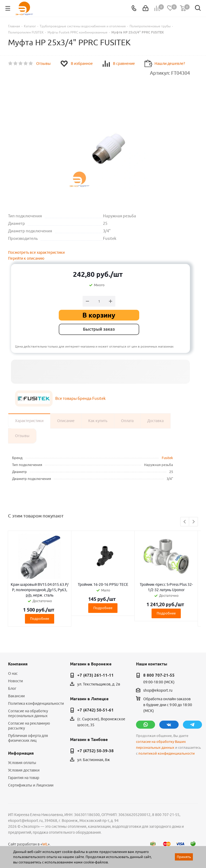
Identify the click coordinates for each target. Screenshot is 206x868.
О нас (13, 673)
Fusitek (167, 458)
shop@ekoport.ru (158, 690)
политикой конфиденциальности (167, 753)
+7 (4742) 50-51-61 (95, 710)
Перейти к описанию (26, 258)
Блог (12, 688)
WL (45, 844)
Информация (21, 753)
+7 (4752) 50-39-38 (95, 751)
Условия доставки (24, 770)
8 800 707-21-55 (159, 675)
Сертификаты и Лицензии (31, 785)
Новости (15, 681)
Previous (185, 522)
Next (194, 522)
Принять (184, 857)
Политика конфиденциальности (36, 703)
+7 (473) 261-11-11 (95, 675)
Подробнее (40, 619)
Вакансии (16, 696)
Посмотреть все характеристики (36, 252)
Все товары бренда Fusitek (80, 398)
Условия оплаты (22, 763)
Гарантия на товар (24, 778)
